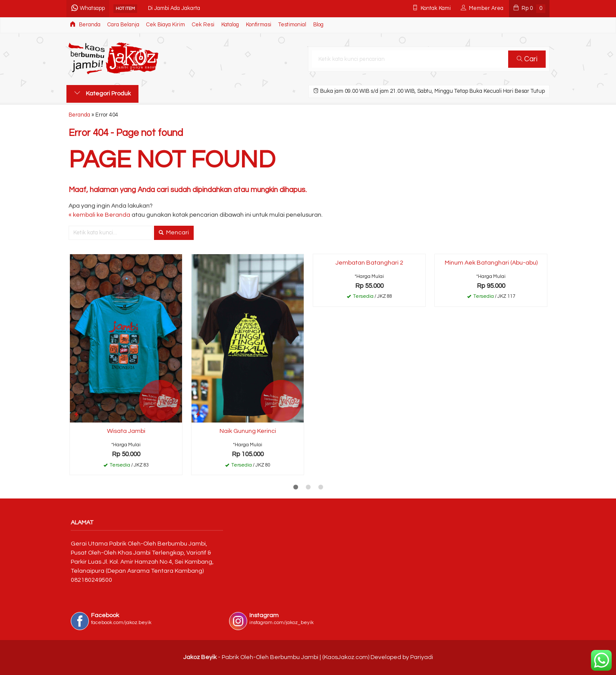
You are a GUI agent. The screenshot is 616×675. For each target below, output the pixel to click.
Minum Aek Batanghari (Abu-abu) (491, 263)
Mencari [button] (174, 233)
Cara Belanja (123, 25)
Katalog (230, 25)
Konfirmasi (259, 25)
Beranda (85, 24)
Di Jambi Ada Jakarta (174, 8)
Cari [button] (527, 59)
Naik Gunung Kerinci (248, 431)
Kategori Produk (102, 93)
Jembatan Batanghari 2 (369, 263)
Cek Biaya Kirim (166, 25)
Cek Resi (203, 25)
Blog (318, 25)
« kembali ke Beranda (99, 215)
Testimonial (292, 25)
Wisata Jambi (126, 431)
